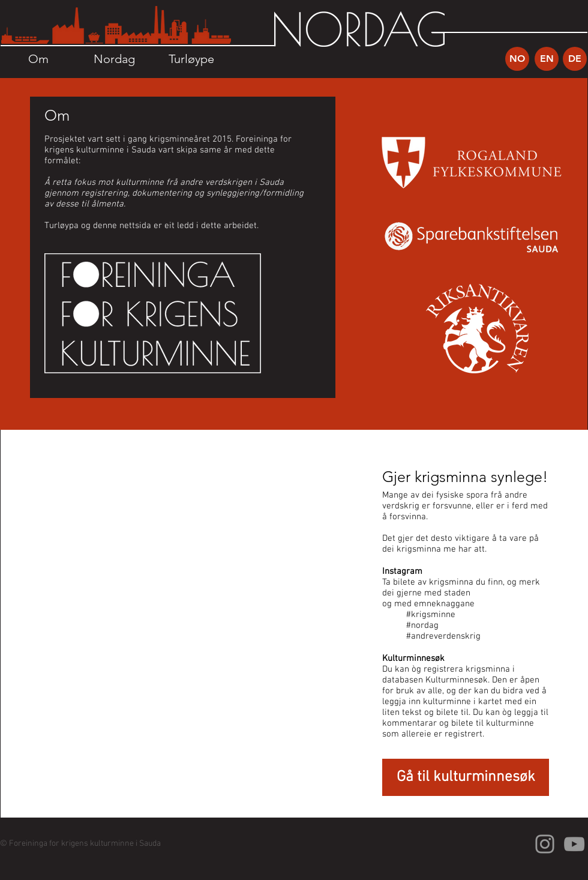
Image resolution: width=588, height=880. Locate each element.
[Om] (38, 59)
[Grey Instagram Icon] (545, 844)
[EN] (547, 59)
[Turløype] (191, 59)
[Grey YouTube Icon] (574, 844)
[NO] (517, 59)
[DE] (575, 59)
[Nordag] (114, 59)
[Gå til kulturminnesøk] (466, 777)
